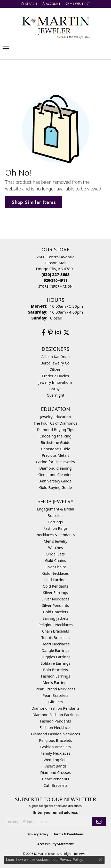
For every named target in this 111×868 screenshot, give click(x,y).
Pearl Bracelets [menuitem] (55, 695)
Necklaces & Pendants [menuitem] (56, 535)
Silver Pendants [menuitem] (55, 605)
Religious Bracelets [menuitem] (55, 740)
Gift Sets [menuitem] (55, 702)
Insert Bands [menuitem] (55, 766)
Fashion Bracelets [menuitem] (55, 747)
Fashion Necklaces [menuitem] (55, 728)
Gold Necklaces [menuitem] (56, 573)
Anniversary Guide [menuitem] (55, 481)
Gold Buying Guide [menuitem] (55, 487)
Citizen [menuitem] (55, 369)
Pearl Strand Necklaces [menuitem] (55, 689)
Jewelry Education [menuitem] (55, 417)
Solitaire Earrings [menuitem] (56, 663)
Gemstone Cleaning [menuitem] (56, 475)
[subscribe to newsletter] (99, 822)
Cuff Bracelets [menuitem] (55, 785)
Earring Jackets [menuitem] (55, 618)
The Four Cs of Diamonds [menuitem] (55, 423)
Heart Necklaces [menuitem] (55, 644)
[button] (29, 4)
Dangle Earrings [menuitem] (55, 650)
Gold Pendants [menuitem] (55, 586)
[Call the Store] (56, 275)
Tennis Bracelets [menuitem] (55, 638)
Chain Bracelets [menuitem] (55, 631)
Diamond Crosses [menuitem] (55, 773)
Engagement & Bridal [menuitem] (55, 509)
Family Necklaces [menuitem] (56, 753)
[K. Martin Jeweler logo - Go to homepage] (55, 26)
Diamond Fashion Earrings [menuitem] (56, 715)
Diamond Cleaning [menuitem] (55, 468)
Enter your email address (56, 812)
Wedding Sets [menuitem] (55, 760)
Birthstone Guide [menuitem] (56, 442)
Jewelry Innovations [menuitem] (55, 382)
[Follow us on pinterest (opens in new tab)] (50, 333)
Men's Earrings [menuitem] (55, 683)
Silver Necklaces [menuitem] (55, 599)
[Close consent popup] (100, 860)
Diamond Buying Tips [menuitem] (55, 430)
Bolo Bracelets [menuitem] (55, 670)
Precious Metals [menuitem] (55, 455)
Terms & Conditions (69, 834)
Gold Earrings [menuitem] (55, 580)
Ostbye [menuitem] (55, 389)
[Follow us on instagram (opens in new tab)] (58, 333)
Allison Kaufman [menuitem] (55, 357)
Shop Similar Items (34, 202)
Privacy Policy (38, 834)
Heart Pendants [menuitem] (55, 779)
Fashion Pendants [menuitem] (55, 721)
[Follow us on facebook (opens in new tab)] (43, 333)
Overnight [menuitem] (55, 395)
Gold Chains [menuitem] (55, 560)
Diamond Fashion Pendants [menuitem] (55, 708)
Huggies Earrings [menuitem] (55, 657)
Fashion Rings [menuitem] (55, 528)
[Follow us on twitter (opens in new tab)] (66, 333)
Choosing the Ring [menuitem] (55, 436)
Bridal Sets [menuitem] (55, 554)
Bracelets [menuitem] (55, 515)
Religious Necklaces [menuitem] (56, 625)
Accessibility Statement (55, 844)
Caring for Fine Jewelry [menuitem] (55, 462)
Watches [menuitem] (55, 548)
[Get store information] (55, 286)
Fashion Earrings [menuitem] (56, 676)
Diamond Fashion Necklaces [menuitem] (55, 734)
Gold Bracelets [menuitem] (55, 612)
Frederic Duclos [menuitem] (55, 376)
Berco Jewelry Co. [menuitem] (55, 363)
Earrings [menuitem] (55, 522)
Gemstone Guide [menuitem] (55, 449)
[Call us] (56, 280)
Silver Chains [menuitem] (55, 567)
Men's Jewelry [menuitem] (55, 541)
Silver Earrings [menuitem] (56, 593)
